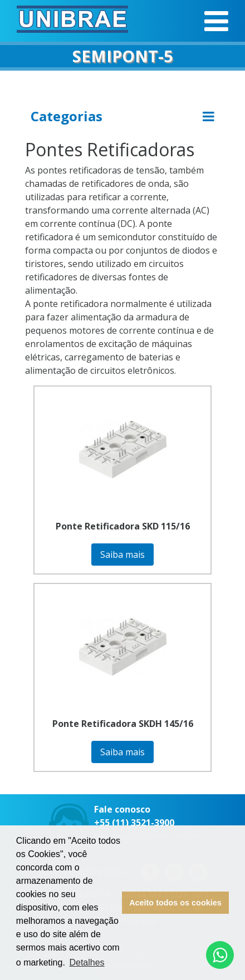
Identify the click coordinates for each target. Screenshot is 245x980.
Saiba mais (122, 555)
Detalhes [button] (87, 962)
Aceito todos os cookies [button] (175, 903)
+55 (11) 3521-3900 (134, 823)
